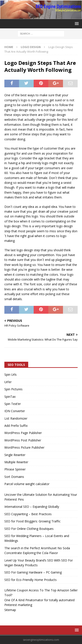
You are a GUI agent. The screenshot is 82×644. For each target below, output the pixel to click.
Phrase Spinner (15, 469)
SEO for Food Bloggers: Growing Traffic (32, 521)
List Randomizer (16, 418)
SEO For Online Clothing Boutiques (29, 529)
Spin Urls (10, 375)
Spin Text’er (13, 404)
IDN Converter (15, 411)
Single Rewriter (15, 455)
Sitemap (10, 610)
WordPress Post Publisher (23, 440)
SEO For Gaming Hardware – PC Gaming (33, 572)
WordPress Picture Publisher (24, 447)
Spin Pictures (13, 389)
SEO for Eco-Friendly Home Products (31, 580)
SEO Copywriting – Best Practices (28, 514)
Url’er (8, 382)
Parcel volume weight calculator (27, 484)
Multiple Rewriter (16, 462)
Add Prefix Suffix (16, 426)
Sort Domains (14, 477)
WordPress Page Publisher (23, 433)
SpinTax (10, 397)
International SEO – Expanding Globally (32, 507)
